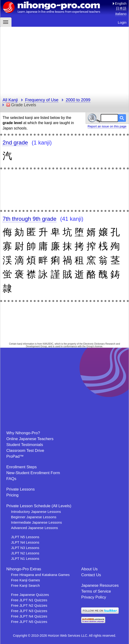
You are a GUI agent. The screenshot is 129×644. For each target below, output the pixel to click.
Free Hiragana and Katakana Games (40, 575)
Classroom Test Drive (25, 451)
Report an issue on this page (107, 126)
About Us (89, 569)
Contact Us (91, 575)
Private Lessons (21, 489)
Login (122, 22)
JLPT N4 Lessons (25, 542)
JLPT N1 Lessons (25, 558)
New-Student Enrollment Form (33, 473)
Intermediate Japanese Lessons (36, 522)
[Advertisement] (64, 60)
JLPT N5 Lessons (25, 537)
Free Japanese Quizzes (30, 595)
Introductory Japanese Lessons (36, 512)
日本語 (121, 8)
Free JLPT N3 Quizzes (29, 611)
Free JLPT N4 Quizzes (29, 616)
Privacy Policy (94, 597)
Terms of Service (96, 591)
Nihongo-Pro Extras (24, 569)
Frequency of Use (42, 100)
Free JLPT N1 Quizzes (29, 600)
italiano (121, 14)
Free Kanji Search (25, 585)
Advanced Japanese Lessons (34, 528)
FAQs (11, 479)
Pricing (12, 495)
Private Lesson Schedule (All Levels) (39, 506)
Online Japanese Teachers (30, 439)
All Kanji (10, 100)
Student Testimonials (25, 445)
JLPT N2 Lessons (25, 553)
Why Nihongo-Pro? (23, 433)
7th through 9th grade (30, 219)
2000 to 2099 (78, 100)
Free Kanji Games (25, 580)
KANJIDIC (48, 344)
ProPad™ (15, 456)
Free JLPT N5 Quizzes (29, 622)
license (99, 346)
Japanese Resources (100, 585)
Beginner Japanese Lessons (34, 517)
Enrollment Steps (21, 467)
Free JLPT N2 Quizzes (29, 605)
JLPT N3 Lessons (25, 548)
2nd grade (15, 143)
